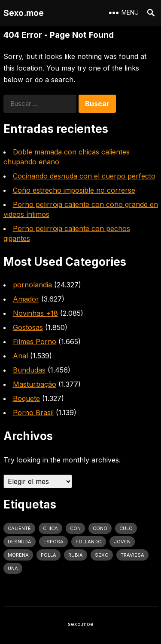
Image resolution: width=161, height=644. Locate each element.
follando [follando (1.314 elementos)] (89, 542)
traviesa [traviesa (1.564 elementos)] (132, 555)
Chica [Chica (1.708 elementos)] (50, 528)
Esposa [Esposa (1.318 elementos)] (53, 542)
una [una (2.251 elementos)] (13, 568)
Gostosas (28, 327)
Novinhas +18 (35, 313)
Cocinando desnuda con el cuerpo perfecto (84, 176)
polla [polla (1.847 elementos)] (49, 555)
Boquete (26, 398)
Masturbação (35, 384)
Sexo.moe (24, 13)
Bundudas (29, 370)
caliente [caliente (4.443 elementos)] (19, 528)
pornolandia (32, 285)
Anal (20, 356)
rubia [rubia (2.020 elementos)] (76, 555)
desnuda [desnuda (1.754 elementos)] (20, 542)
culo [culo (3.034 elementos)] (126, 528)
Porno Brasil (33, 413)
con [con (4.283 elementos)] (75, 528)
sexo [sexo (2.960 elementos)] (102, 555)
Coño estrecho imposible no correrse (74, 190)
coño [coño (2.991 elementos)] (100, 528)
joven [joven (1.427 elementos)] (122, 542)
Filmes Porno (35, 342)
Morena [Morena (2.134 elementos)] (18, 555)
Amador (26, 299)
